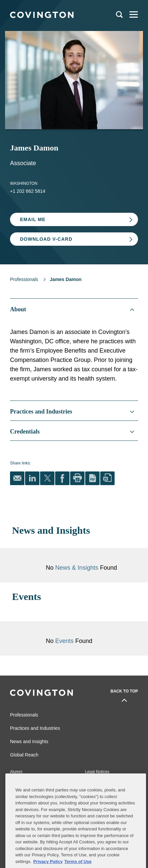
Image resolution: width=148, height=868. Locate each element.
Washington (24, 183)
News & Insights (77, 568)
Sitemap (92, 782)
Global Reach (24, 755)
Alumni (16, 772)
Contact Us (20, 782)
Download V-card (46, 239)
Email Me (33, 219)
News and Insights (29, 741)
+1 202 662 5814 (28, 191)
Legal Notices (97, 772)
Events (65, 641)
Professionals (24, 279)
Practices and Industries (35, 728)
